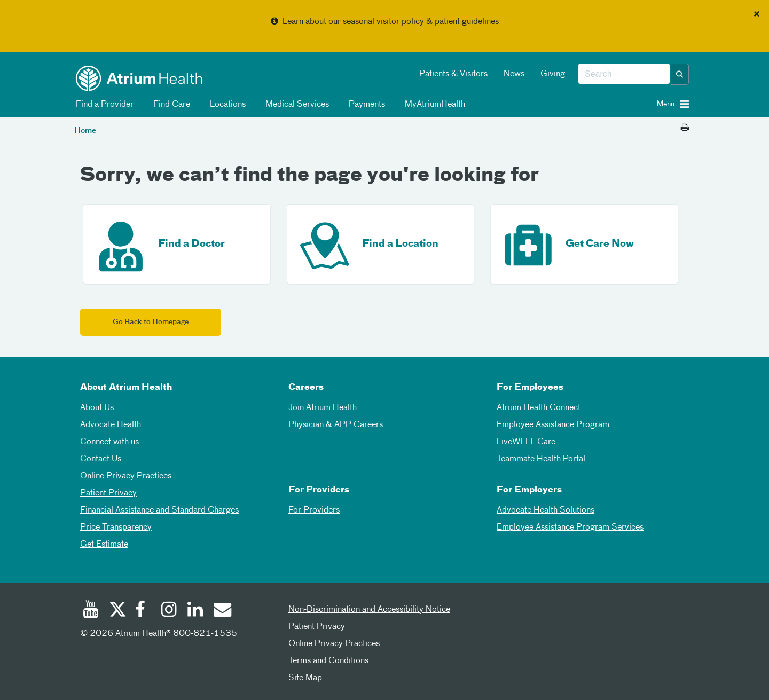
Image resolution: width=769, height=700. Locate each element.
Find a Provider (103, 105)
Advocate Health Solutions (546, 510)
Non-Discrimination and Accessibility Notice (369, 610)
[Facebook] (143, 611)
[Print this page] (685, 128)
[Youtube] (91, 611)
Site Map (305, 678)
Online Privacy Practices (126, 476)
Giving (553, 74)
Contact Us (101, 459)
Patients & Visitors (453, 74)
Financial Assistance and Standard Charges (159, 510)
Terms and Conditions (328, 661)
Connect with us (109, 442)
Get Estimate (104, 545)
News (514, 74)
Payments (365, 105)
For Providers (314, 510)
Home (85, 131)
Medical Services (295, 105)
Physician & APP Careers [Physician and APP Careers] (336, 425)
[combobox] (624, 74)
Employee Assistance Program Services (570, 528)
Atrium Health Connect (539, 408)
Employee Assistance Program (553, 425)
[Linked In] (195, 611)
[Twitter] (117, 611)
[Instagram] (169, 611)
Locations (226, 105)
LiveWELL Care (526, 442)
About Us (97, 408)
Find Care (170, 105)
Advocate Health (111, 425)
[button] (680, 74)
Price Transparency (116, 528)
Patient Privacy (108, 493)
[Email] (222, 611)
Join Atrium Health (323, 408)
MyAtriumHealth (433, 105)
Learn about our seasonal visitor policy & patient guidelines (391, 22)
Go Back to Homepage (151, 322)
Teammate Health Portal (541, 459)
